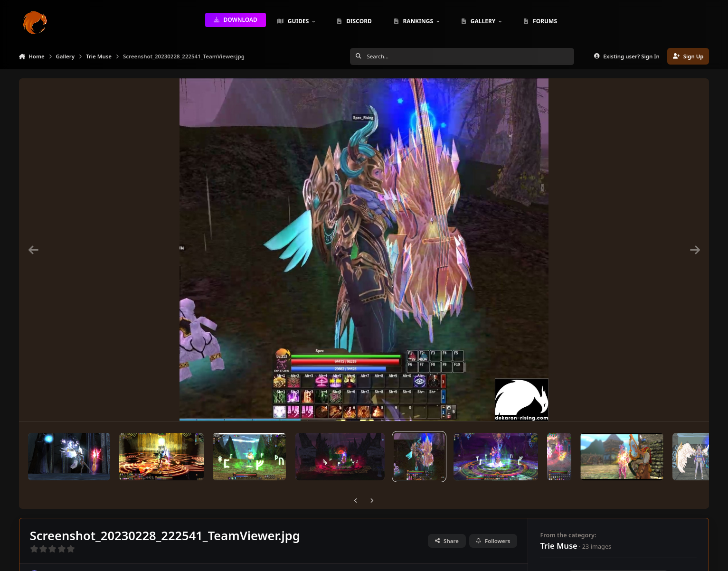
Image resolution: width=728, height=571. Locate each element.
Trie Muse (558, 546)
